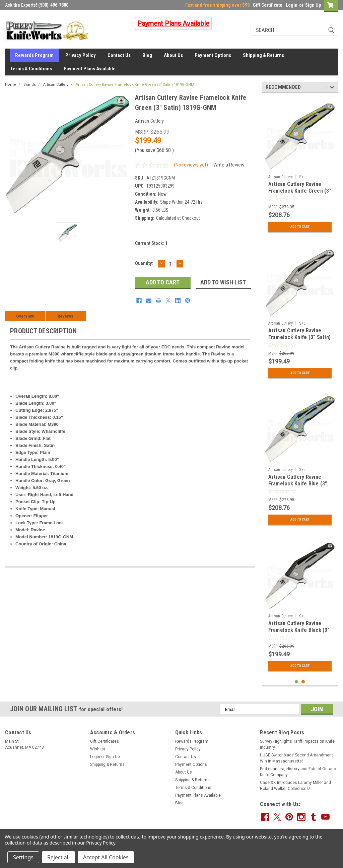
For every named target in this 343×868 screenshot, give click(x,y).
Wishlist (98, 749)
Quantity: (144, 263)
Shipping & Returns (263, 55)
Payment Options (213, 55)
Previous (326, 88)
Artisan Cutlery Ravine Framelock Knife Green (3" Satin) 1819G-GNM (135, 85)
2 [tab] (303, 682)
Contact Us (119, 55)
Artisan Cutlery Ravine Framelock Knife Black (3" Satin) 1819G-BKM (299, 630)
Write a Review (229, 165)
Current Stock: (151, 243)
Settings (23, 857)
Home (11, 85)
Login (292, 5)
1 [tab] (297, 682)
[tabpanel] (300, 167)
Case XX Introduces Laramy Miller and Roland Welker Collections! (295, 786)
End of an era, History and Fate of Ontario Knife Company (298, 772)
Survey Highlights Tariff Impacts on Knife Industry (297, 744)
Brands (30, 85)
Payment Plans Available (90, 69)
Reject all (58, 857)
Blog (147, 55)
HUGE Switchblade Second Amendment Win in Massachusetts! (296, 758)
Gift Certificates (105, 741)
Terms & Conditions (31, 69)
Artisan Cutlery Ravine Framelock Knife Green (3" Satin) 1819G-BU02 (300, 191)
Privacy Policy (81, 55)
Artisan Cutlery (56, 85)
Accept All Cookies (106, 857)
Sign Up (313, 5)
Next (332, 88)
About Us (173, 55)
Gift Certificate (268, 5)
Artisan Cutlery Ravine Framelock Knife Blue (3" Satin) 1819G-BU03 (298, 484)
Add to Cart (300, 227)
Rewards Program (34, 55)
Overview (25, 316)
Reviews (65, 316)
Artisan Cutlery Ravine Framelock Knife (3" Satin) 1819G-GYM (300, 337)
